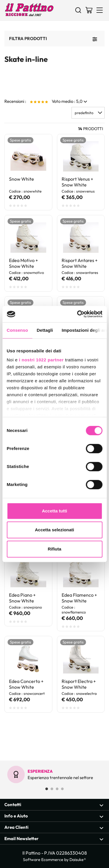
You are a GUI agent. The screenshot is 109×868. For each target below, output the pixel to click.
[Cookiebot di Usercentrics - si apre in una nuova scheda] (78, 314)
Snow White (22, 179)
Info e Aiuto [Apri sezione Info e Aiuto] (54, 816)
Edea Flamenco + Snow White (79, 598)
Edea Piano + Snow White (22, 598)
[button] (88, 113)
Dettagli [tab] (45, 330)
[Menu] (100, 10)
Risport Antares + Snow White (80, 263)
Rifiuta (54, 549)
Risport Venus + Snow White (77, 182)
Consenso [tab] (17, 330)
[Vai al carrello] (89, 10)
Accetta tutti (54, 511)
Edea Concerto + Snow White (26, 684)
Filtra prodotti (28, 38)
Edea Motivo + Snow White (24, 263)
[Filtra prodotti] (95, 39)
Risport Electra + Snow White (79, 684)
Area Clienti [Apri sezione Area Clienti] (54, 827)
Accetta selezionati (54, 530)
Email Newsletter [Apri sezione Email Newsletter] (54, 839)
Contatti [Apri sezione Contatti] (54, 805)
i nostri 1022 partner (41, 360)
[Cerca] (78, 10)
